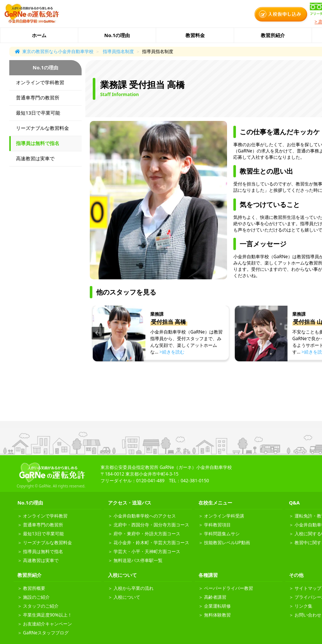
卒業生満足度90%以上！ (47, 615)
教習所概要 (34, 588)
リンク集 (303, 606)
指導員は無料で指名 (38, 143)
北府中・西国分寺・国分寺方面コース (151, 525)
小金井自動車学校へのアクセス (145, 516)
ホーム (39, 35)
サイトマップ (308, 588)
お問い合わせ (308, 615)
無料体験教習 (217, 615)
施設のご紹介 (36, 597)
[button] (98, 333)
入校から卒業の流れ (134, 588)
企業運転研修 (217, 606)
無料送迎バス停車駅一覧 (138, 560)
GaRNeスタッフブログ (46, 633)
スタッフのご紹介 (41, 606)
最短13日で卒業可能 (38, 113)
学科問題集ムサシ (222, 534)
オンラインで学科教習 (40, 82)
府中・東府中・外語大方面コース (147, 534)
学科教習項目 (217, 525)
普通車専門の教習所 (38, 98)
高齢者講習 (215, 597)
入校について (127, 597)
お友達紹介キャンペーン (47, 624)
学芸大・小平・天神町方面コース (147, 551)
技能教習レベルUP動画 (227, 543)
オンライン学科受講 (224, 516)
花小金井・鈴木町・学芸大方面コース (151, 543)
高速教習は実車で (35, 158)
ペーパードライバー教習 (229, 588)
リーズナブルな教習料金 (42, 128)
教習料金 (195, 35)
